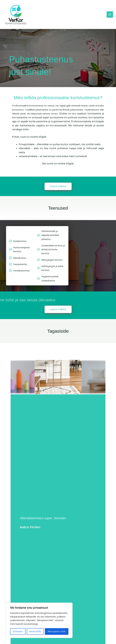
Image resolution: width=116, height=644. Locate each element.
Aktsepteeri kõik (57, 631)
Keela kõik (35, 631)
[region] (39, 620)
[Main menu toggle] (110, 14)
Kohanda (18, 631)
